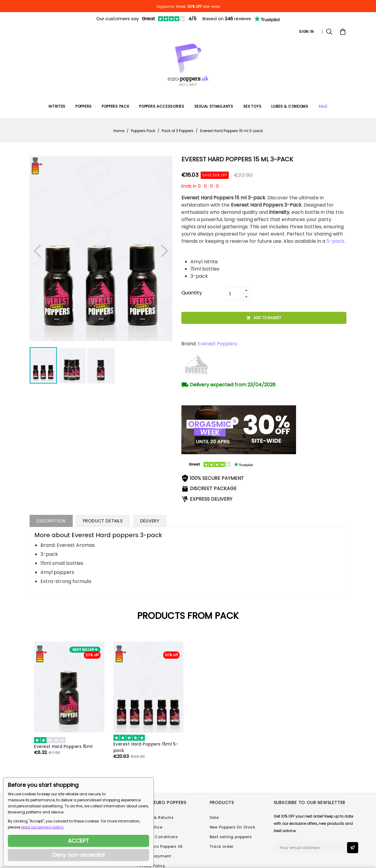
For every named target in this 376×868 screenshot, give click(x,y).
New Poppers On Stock (233, 827)
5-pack (335, 241)
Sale (214, 817)
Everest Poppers (217, 344)
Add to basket (264, 318)
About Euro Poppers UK (160, 846)
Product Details (103, 521)
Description (51, 521)
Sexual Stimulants (214, 106)
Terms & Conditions (157, 837)
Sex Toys (252, 106)
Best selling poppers (231, 837)
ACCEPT (78, 841)
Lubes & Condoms (290, 106)
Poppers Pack (115, 106)
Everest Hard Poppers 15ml (63, 746)
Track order (222, 846)
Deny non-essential (79, 855)
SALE (323, 106)
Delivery (150, 521)
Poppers (84, 106)
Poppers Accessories (162, 106)
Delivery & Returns (155, 817)
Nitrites (57, 106)
